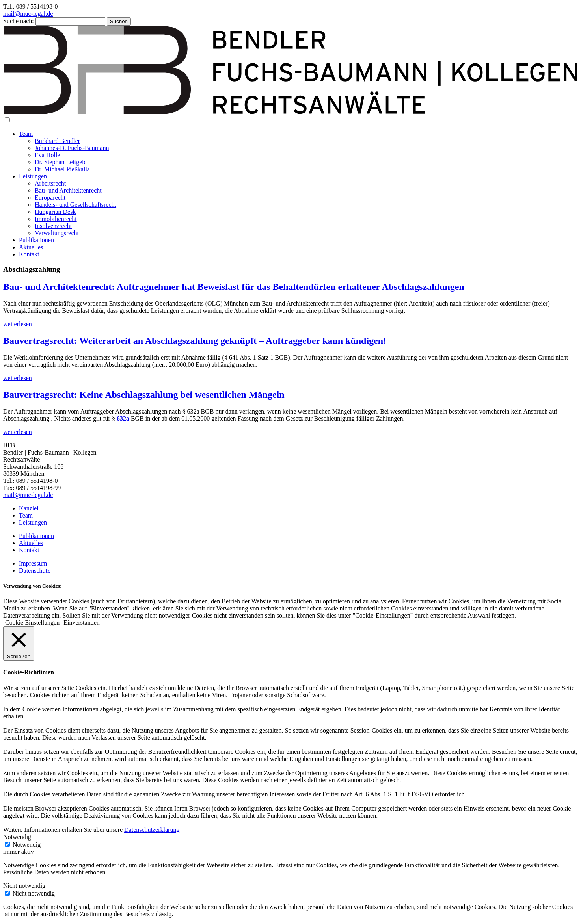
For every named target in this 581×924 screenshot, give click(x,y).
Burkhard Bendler (57, 141)
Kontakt (29, 254)
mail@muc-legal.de (28, 14)
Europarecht (50, 198)
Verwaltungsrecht (57, 233)
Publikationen (36, 240)
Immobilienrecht (56, 219)
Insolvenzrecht (53, 226)
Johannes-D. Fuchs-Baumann (72, 148)
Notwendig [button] (17, 837)
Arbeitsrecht (50, 183)
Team (26, 134)
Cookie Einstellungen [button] (32, 622)
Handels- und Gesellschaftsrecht (75, 205)
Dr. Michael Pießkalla (62, 169)
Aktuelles (31, 247)
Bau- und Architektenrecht (68, 190)
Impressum (33, 563)
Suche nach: (19, 21)
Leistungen (33, 176)
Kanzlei (29, 508)
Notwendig (27, 845)
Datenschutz (34, 571)
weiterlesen (18, 324)
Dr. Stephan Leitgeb (60, 162)
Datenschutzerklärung (152, 830)
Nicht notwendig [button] (24, 886)
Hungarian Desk (55, 212)
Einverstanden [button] (82, 622)
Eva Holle (47, 155)
